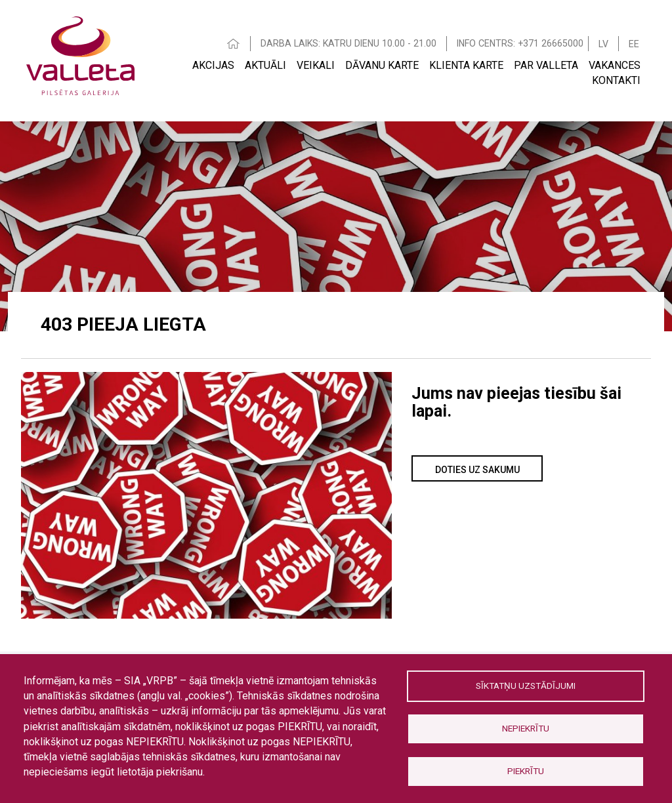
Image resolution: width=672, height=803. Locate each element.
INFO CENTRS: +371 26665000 (520, 43)
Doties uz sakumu (477, 470)
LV (603, 44)
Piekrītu (526, 771)
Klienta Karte (466, 65)
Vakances (615, 65)
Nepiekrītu (526, 728)
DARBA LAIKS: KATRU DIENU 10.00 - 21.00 (348, 43)
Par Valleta (546, 65)
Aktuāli (265, 65)
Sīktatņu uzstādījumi (526, 686)
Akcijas (213, 65)
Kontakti (616, 80)
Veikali (316, 65)
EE (634, 44)
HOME (234, 44)
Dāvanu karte (382, 65)
